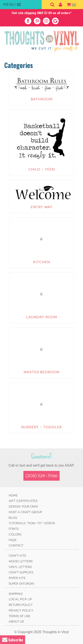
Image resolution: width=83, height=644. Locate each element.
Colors (15, 535)
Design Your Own (23, 507)
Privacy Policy (21, 611)
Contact (16, 546)
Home (13, 496)
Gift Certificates (23, 501)
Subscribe (13, 640)
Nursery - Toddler (41, 427)
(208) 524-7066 (41, 476)
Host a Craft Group (25, 512)
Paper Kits (17, 578)
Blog (13, 518)
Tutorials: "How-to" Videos (32, 523)
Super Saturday (22, 584)
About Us (16, 622)
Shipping (16, 594)
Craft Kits (17, 556)
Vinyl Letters (20, 567)
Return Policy (21, 605)
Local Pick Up (20, 599)
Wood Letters (21, 561)
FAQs (12, 540)
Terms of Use (20, 616)
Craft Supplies (21, 572)
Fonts (14, 529)
